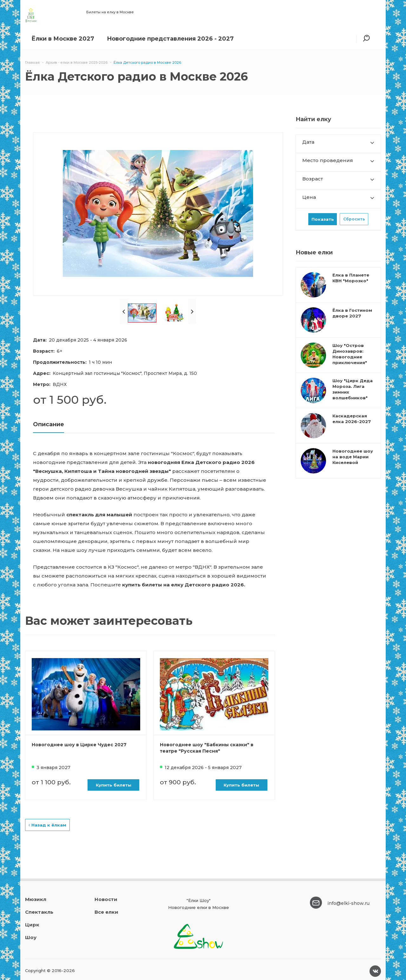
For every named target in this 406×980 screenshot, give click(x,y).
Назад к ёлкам (47, 825)
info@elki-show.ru (348, 903)
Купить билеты (114, 785)
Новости (106, 899)
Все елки (106, 912)
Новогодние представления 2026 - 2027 (170, 39)
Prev (124, 311)
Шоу (31, 937)
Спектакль (39, 912)
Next (192, 311)
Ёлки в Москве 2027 (63, 39)
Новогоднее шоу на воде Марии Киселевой (353, 457)
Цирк (32, 925)
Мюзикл (36, 899)
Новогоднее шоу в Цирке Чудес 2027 (79, 745)
